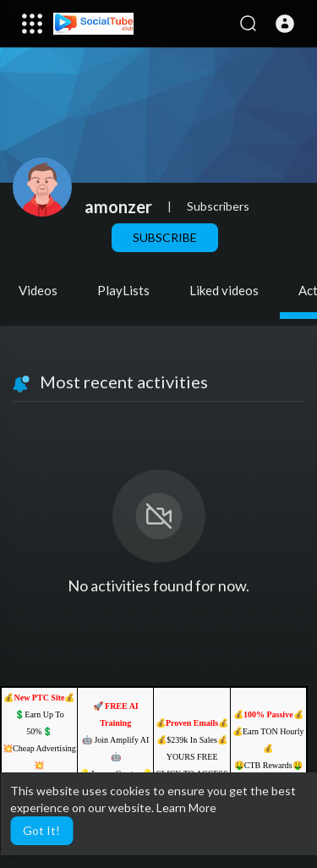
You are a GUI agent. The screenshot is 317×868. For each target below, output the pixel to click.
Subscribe (165, 237)
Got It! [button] (41, 830)
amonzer (118, 206)
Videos (38, 290)
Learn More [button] (186, 808)
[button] (285, 24)
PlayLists (123, 290)
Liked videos (224, 290)
